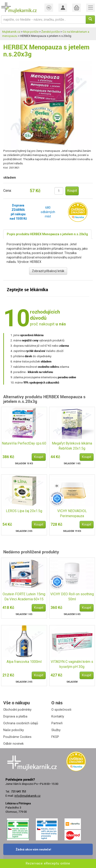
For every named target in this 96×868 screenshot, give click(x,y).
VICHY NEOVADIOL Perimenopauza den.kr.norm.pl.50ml (72, 514)
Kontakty (58, 716)
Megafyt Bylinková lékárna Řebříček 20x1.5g (72, 446)
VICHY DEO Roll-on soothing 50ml (72, 597)
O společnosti (61, 710)
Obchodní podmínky (17, 710)
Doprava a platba (15, 716)
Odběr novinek (13, 744)
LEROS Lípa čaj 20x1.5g (24, 511)
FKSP (55, 737)
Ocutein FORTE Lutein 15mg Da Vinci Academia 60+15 (24, 597)
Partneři (57, 723)
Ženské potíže (51, 32)
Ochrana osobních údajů (21, 723)
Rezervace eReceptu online (48, 863)
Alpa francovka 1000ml (24, 662)
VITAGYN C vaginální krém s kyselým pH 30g (72, 664)
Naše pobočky (14, 730)
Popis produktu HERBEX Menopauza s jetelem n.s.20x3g (47, 234)
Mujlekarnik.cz (11, 32)
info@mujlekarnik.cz (27, 796)
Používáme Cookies (17, 737)
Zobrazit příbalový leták (48, 271)
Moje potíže (31, 32)
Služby (56, 730)
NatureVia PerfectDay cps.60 (24, 443)
